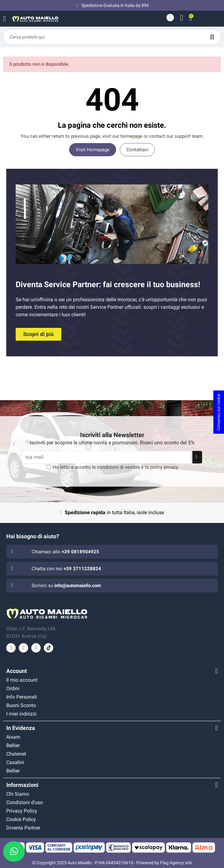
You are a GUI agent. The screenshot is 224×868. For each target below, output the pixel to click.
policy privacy (164, 467)
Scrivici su (66, 586)
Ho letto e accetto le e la (115, 467)
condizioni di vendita (118, 467)
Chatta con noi (66, 569)
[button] (38, 334)
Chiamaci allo (65, 552)
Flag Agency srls (176, 863)
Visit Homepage (93, 150)
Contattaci (137, 150)
